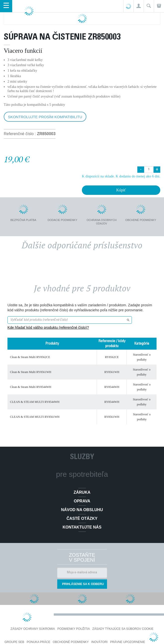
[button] (138, 6)
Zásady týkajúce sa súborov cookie (123, 629)
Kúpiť (121, 190)
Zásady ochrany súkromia (33, 629)
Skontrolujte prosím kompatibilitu (45, 117)
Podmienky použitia (74, 629)
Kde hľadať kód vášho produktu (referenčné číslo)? (48, 327)
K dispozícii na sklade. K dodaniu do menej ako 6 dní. (121, 176)
